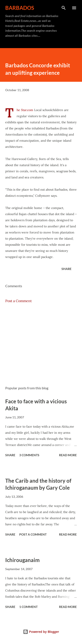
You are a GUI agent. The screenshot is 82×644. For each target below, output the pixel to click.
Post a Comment (18, 301)
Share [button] (66, 269)
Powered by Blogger (41, 632)
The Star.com (25, 110)
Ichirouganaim (22, 560)
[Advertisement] (41, 345)
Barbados (20, 8)
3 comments (29, 455)
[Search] (64, 8)
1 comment (28, 607)
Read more (68, 455)
